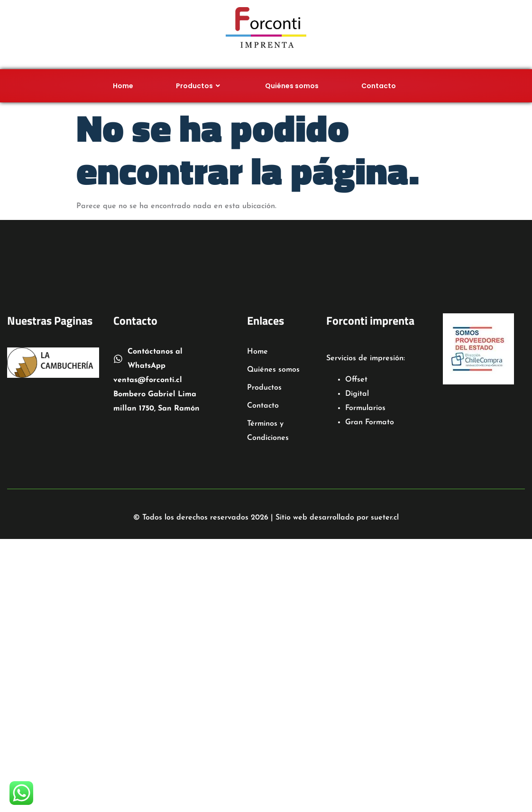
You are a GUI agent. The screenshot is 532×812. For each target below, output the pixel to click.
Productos (199, 86)
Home (123, 86)
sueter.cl (385, 518)
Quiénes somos (292, 86)
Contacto (379, 86)
